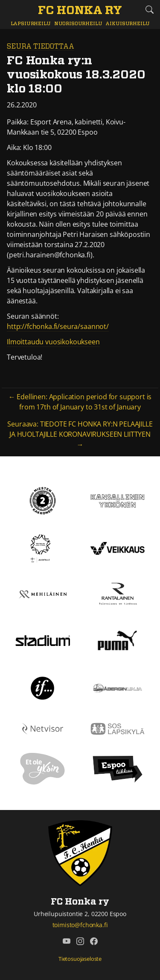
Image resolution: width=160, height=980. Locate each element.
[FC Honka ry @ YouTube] (67, 941)
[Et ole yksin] (43, 768)
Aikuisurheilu (127, 24)
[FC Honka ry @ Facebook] (94, 941)
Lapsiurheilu (31, 24)
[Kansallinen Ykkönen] (118, 500)
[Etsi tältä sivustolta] (149, 10)
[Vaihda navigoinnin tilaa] (11, 10)
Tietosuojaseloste (80, 959)
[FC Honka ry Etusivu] (80, 11)
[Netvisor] (43, 728)
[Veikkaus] (118, 548)
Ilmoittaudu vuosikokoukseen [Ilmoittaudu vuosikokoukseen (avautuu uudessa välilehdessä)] (53, 342)
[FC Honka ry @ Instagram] (80, 941)
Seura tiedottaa (41, 46)
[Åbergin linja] (118, 687)
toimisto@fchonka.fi (80, 925)
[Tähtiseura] (42, 548)
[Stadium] (43, 640)
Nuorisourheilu (78, 24)
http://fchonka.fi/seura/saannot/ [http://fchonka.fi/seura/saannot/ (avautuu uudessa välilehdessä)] (58, 326)
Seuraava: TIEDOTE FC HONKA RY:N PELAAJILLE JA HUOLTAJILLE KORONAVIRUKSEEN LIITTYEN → (80, 434)
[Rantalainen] (118, 594)
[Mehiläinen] (43, 594)
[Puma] (117, 640)
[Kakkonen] (43, 500)
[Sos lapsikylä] (118, 728)
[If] (42, 687)
